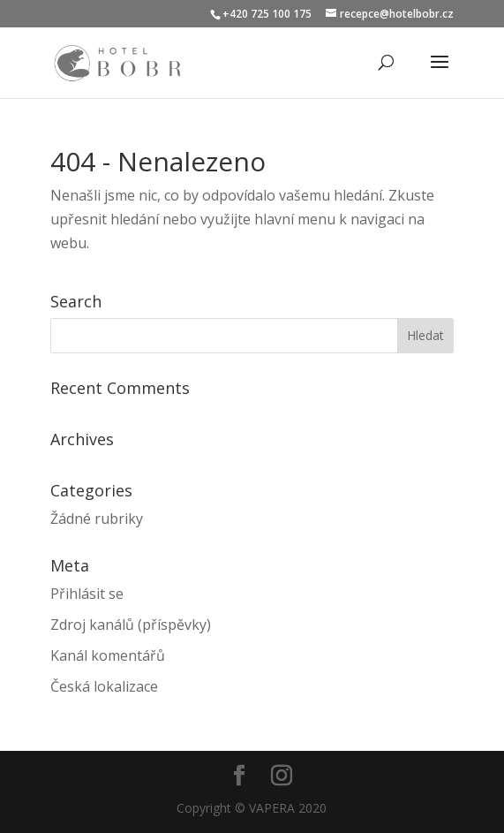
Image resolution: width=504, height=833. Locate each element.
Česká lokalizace (104, 686)
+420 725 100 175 (267, 14)
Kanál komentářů (108, 655)
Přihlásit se (87, 594)
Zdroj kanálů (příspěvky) (131, 625)
